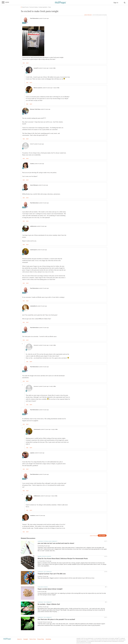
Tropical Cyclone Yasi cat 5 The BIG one (52, 574)
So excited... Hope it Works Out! (49, 604)
